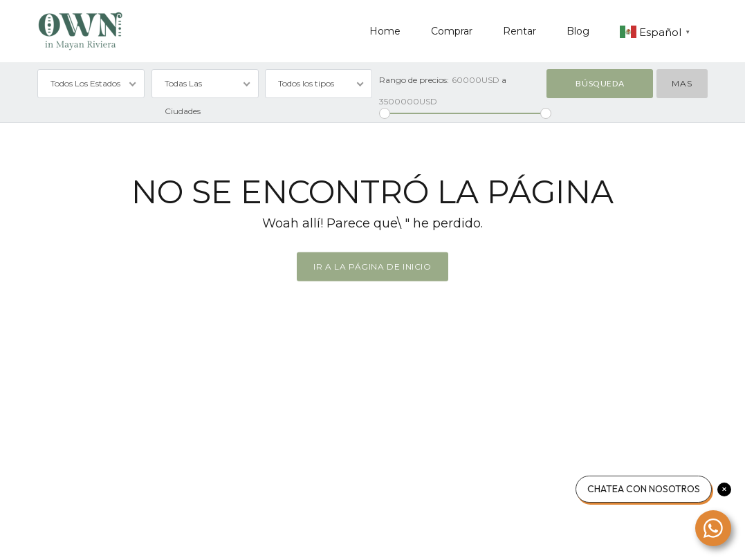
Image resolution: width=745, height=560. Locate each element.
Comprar (452, 31)
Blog (578, 31)
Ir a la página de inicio (372, 267)
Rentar (519, 31)
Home (385, 31)
